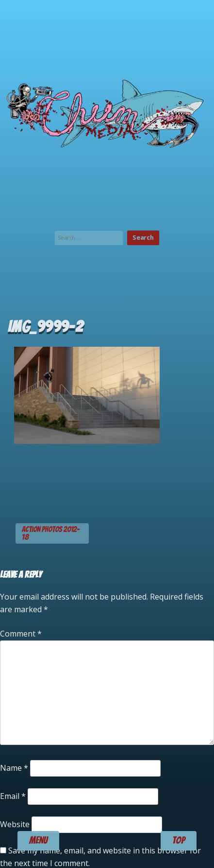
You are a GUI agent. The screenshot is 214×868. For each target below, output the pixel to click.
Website (15, 824)
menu (38, 840)
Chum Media (107, 112)
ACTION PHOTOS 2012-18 (51, 533)
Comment (21, 634)
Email (13, 796)
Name (14, 768)
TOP (179, 840)
